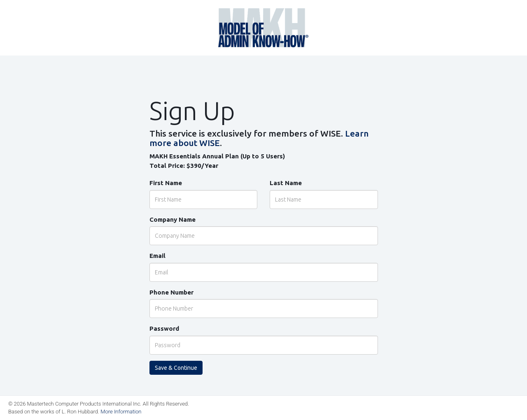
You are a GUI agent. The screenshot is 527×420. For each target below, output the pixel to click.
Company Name (173, 219)
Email (157, 256)
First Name (166, 183)
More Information (121, 412)
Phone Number (171, 292)
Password (164, 328)
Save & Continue (176, 368)
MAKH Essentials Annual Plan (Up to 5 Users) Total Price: (217, 161)
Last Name (286, 183)
